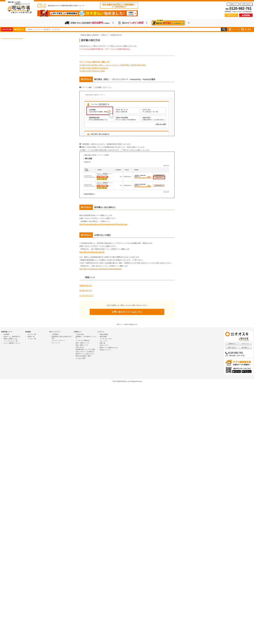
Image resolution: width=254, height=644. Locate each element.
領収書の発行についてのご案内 (85, 349)
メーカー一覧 (32, 339)
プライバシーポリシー (59, 340)
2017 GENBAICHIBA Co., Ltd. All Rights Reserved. (128, 381)
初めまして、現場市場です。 (13, 336)
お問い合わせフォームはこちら (127, 312)
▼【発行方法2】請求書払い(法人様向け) (94, 68)
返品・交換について (82, 345)
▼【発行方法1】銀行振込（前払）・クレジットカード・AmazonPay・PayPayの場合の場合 (113, 65)
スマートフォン (129, 324)
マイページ (245, 344)
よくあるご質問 (80, 358)
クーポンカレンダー (106, 339)
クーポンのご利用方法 (83, 340)
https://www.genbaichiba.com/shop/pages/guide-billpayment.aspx (103, 224)
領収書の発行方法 (86, 285)
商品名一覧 (31, 336)
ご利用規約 (55, 334)
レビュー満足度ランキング (12, 343)
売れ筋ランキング (105, 350)
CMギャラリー (104, 345)
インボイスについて (87, 295)
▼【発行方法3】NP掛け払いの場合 (92, 71)
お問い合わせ (246, 4)
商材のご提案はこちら (11, 339)
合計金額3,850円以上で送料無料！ (119, 6)
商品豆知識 (103, 336)
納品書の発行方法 (86, 290)
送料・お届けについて (83, 343)
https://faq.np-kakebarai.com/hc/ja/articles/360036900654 (101, 269)
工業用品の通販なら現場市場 (89, 35)
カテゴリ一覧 (7, 29)
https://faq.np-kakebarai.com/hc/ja (92, 252)
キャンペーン (104, 341)
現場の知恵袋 (104, 334)
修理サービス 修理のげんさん (109, 348)
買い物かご (245, 348)
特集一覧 (102, 343)
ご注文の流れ (80, 334)
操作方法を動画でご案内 (83, 356)
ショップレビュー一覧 (11, 341)
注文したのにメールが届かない (85, 352)
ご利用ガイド (233, 4)
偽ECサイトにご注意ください (85, 354)
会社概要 (6, 334)
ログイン (231, 15)
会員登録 (246, 15)
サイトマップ (56, 343)
